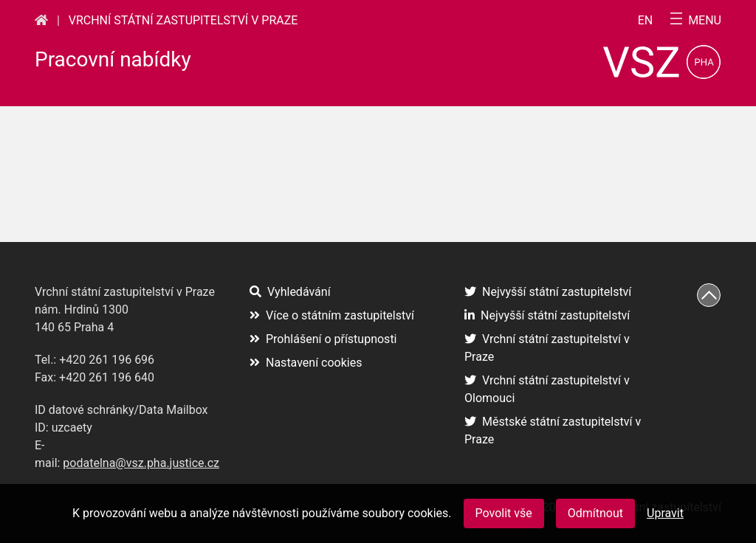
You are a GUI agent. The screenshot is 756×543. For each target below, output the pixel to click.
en (646, 21)
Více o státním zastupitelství (332, 315)
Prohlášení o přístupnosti (323, 339)
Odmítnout (595, 513)
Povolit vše (504, 513)
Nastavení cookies (306, 363)
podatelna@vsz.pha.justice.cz (141, 463)
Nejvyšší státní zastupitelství (548, 292)
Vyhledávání (290, 292)
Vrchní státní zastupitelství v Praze (183, 20)
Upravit (665, 513)
